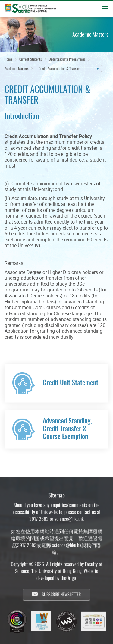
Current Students (30, 60)
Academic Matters (16, 69)
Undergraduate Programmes (67, 60)
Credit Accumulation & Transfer (59, 69)
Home (8, 60)
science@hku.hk (69, 524)
